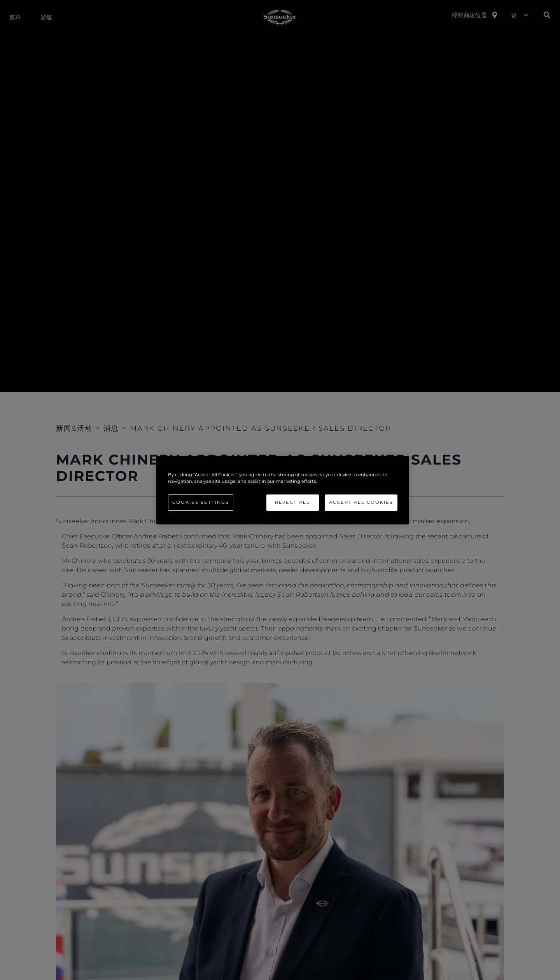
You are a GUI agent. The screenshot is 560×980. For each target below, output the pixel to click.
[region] (283, 490)
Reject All (292, 502)
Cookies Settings (201, 502)
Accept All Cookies (361, 502)
